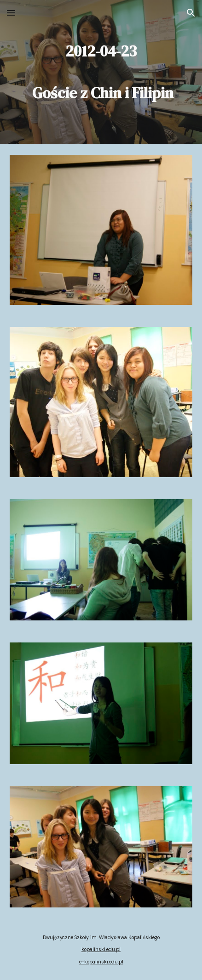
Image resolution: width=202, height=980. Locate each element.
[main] (101, 72)
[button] (11, 13)
